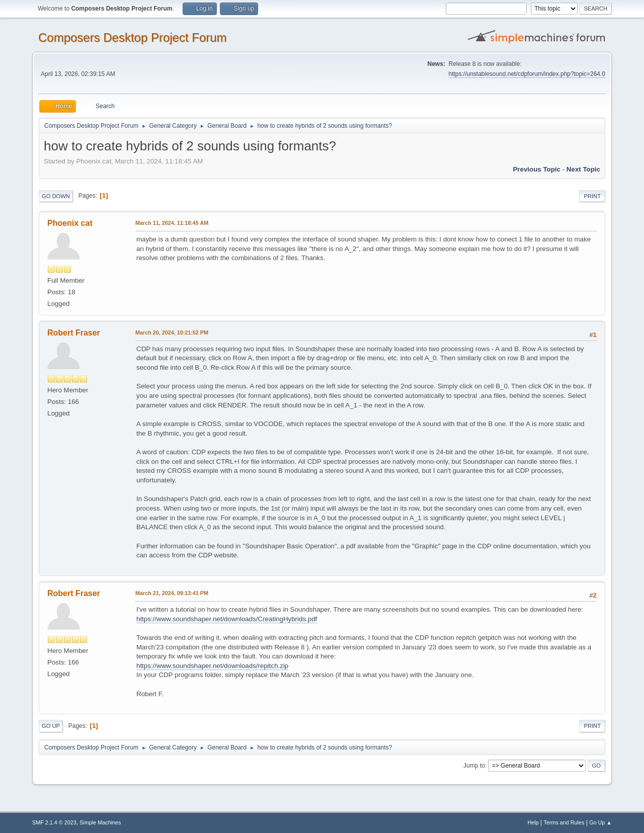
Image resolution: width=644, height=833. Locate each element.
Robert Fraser (74, 333)
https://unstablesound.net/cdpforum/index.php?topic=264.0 (527, 74)
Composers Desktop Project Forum (133, 37)
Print (592, 196)
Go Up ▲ (600, 822)
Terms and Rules (564, 822)
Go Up (51, 726)
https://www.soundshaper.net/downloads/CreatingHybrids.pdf (227, 619)
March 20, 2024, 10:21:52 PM (172, 332)
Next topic (583, 169)
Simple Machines (100, 822)
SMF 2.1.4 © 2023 (54, 822)
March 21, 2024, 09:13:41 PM (172, 593)
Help (533, 822)
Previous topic (537, 169)
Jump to (474, 766)
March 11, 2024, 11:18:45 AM (172, 223)
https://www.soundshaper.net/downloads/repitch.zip (212, 666)
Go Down (56, 196)
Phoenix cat (70, 223)
